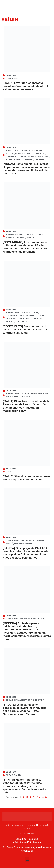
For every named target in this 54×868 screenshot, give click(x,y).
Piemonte (19, 540)
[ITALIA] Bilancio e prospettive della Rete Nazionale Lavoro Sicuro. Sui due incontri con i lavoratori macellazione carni (26, 406)
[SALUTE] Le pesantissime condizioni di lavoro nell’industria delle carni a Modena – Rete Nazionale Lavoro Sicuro (25, 709)
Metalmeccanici (40, 156)
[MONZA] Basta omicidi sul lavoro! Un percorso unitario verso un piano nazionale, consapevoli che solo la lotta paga (26, 169)
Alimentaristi (13, 150)
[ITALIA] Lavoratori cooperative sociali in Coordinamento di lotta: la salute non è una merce (26, 86)
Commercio (39, 153)
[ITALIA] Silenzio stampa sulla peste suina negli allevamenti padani (26, 478)
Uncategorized (23, 544)
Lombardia (24, 156)
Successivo (42, 797)
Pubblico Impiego (23, 159)
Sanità (30, 238)
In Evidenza (12, 397)
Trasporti (40, 159)
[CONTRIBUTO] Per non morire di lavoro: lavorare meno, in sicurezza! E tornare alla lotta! (26, 329)
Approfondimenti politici (20, 235)
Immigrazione (27, 316)
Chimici (19, 153)
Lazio (17, 78)
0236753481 (29, 834)
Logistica (11, 156)
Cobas (9, 78)
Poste (9, 159)
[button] (27, 860)
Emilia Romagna (40, 394)
